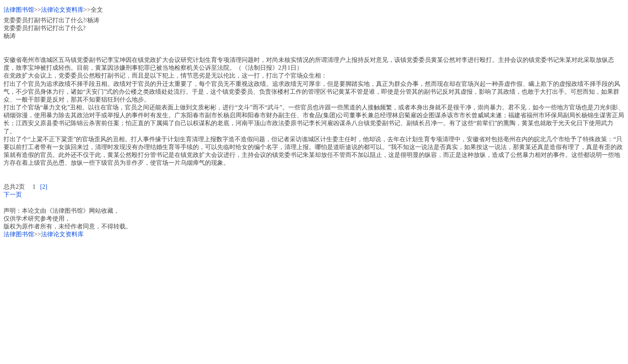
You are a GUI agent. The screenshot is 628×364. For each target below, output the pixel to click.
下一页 (13, 195)
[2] (44, 187)
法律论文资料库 (62, 10)
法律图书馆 (19, 10)
